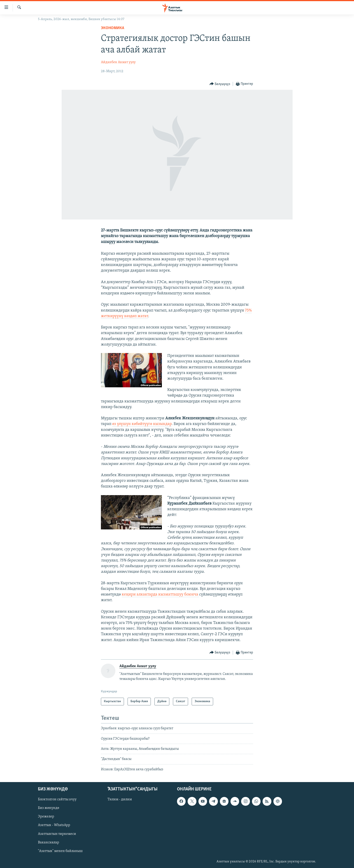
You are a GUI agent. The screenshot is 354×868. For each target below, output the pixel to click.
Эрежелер (46, 817)
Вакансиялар (49, 843)
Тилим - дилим (120, 799)
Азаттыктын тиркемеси (57, 834)
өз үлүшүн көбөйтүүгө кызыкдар (142, 424)
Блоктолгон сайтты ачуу (57, 799)
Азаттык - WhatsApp (54, 825)
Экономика (113, 28)
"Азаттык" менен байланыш (60, 851)
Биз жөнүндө (49, 808)
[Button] (220, 84)
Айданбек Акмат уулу (118, 62)
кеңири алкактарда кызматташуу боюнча (160, 594)
